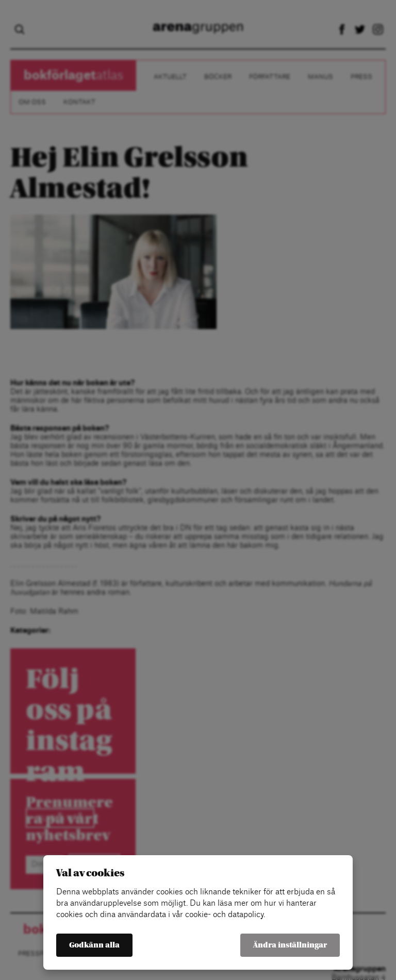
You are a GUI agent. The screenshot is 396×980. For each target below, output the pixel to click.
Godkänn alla (94, 945)
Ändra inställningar (290, 945)
